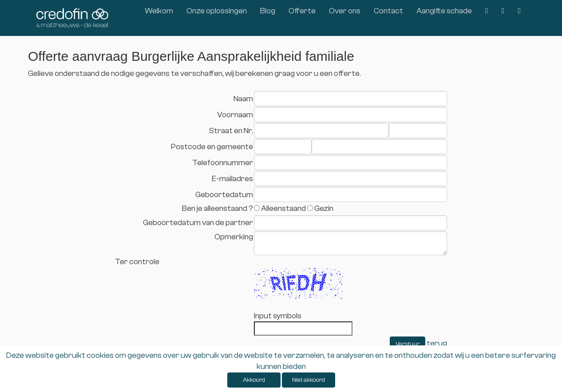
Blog (268, 11)
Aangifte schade (444, 11)
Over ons (345, 11)
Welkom (159, 11)
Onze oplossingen (217, 11)
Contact (388, 11)
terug (437, 343)
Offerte (302, 11)
